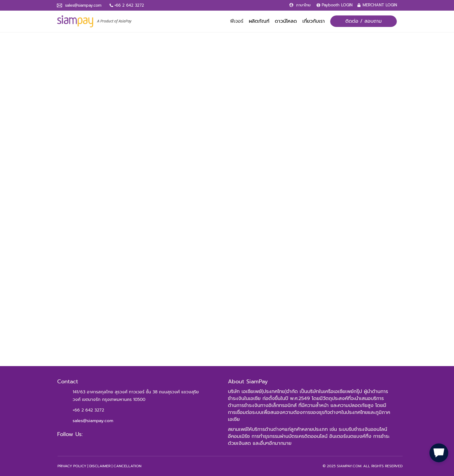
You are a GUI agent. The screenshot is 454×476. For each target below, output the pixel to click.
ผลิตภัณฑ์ (259, 21)
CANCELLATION (127, 466)
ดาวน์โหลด (286, 21)
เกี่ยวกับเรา (314, 21)
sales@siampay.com (83, 5)
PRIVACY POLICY (72, 466)
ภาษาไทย (303, 5)
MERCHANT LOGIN (380, 5)
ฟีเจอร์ (237, 21)
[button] (439, 452)
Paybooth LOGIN (337, 5)
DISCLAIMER (100, 466)
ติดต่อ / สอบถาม (364, 21)
